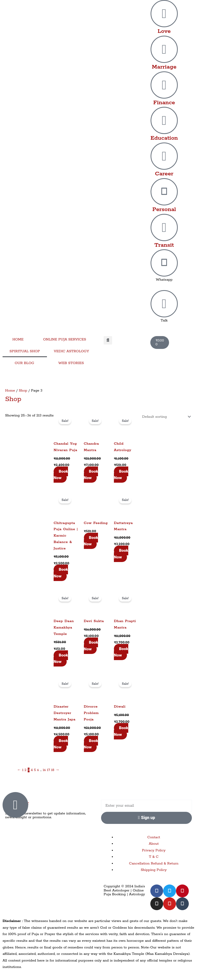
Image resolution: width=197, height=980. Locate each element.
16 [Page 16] (44, 770)
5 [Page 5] (35, 770)
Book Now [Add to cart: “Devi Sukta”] (91, 646)
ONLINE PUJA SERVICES (65, 339)
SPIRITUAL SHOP (25, 351)
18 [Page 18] (53, 770)
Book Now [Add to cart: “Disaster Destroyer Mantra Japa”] (61, 744)
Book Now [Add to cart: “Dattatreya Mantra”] (121, 554)
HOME (18, 339)
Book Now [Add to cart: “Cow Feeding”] (91, 541)
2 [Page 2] (26, 770)
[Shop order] (165, 417)
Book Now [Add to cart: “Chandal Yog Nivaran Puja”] (61, 475)
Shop (23, 391)
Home (10, 391)
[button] (108, 340)
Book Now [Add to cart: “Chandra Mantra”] (91, 475)
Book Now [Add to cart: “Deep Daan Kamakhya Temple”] (61, 659)
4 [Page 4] (32, 770)
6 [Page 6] (38, 770)
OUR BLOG (24, 363)
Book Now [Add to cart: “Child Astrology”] (121, 475)
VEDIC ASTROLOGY (71, 351)
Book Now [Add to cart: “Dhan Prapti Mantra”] (121, 652)
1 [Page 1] (23, 770)
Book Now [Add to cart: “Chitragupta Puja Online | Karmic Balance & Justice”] (61, 573)
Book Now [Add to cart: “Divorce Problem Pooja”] (91, 744)
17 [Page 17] (48, 770)
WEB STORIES (71, 363)
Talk (164, 320)
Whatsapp (164, 280)
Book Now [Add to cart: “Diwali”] (121, 731)
